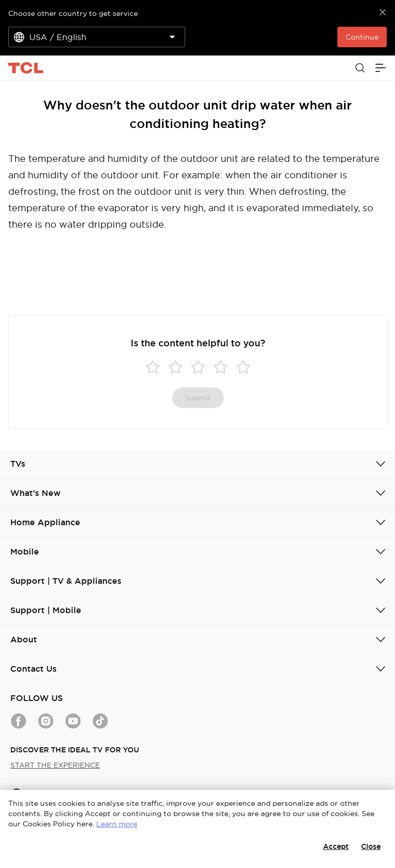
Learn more (117, 824)
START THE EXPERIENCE (55, 765)
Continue (362, 37)
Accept (336, 846)
